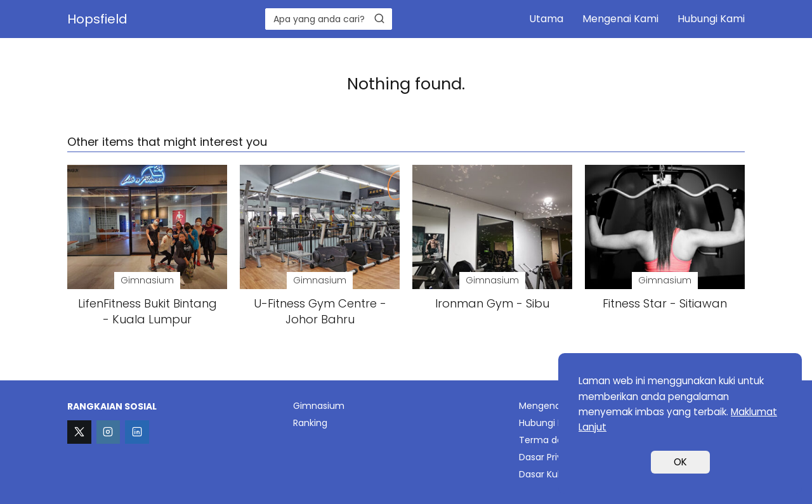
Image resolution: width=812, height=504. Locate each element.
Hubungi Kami (711, 19)
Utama (546, 19)
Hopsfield (97, 19)
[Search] (379, 18)
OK (680, 462)
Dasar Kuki (541, 474)
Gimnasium (319, 406)
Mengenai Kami (620, 19)
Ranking (310, 423)
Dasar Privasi (547, 457)
